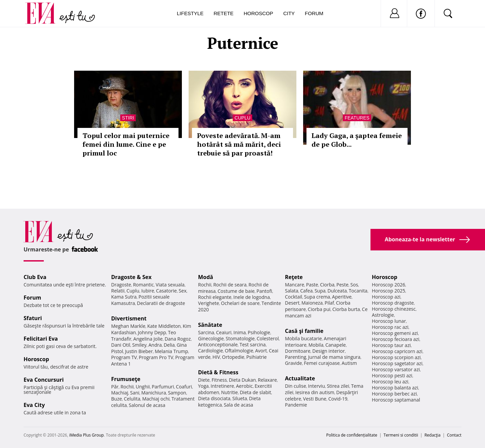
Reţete (294, 277)
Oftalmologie (239, 351)
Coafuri (184, 387)
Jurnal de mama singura (334, 357)
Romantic (143, 285)
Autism (349, 363)
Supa (320, 291)
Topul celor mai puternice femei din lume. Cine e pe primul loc (126, 144)
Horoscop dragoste (393, 303)
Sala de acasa (238, 405)
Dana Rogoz (178, 339)
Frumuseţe (126, 379)
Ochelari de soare (240, 303)
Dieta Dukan (242, 380)
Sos (354, 285)
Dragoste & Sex (131, 277)
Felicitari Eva (41, 339)
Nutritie (229, 392)
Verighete (208, 303)
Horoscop (258, 13)
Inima (240, 332)
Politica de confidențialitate (352, 435)
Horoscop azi (386, 297)
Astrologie (383, 315)
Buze (117, 399)
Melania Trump (171, 351)
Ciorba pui (319, 309)
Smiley (139, 345)
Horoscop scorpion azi (396, 357)
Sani (135, 393)
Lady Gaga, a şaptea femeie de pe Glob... (357, 140)
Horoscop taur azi (391, 345)
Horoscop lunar (389, 321)
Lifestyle (190, 13)
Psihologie (259, 332)
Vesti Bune (315, 399)
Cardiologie (211, 351)
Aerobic (245, 386)
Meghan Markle (128, 326)
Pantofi (264, 291)
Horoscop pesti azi (392, 375)
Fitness (219, 380)
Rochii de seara (230, 285)
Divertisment (129, 318)
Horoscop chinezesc (394, 309)
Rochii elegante (215, 297)
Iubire (148, 291)
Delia (169, 345)
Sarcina (206, 332)
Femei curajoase (322, 363)
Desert (292, 303)
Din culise (296, 386)
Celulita (132, 399)
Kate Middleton (164, 326)
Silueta (240, 398)
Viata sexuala (170, 285)
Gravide (294, 363)
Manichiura (154, 393)
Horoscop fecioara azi (396, 339)
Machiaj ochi (156, 399)
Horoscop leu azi (390, 382)
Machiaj (120, 393)
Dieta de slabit (255, 392)
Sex (183, 291)
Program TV (124, 357)
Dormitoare (298, 351)
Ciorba (327, 285)
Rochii (127, 387)
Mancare (295, 285)
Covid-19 (338, 399)
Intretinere (222, 386)
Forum (314, 13)
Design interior (328, 351)
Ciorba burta (346, 309)
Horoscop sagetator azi (397, 363)
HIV (216, 357)
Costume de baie (236, 291)
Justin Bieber (139, 351)
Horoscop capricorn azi (397, 351)
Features (357, 118)
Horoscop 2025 (389, 291)
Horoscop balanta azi (395, 388)
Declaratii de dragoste (161, 303)
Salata (292, 291)
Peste (343, 285)
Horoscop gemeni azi (395, 333)
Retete (223, 13)
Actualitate (300, 378)
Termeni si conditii (401, 435)
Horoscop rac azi (390, 327)
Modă (206, 277)
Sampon (177, 393)
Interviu (317, 386)
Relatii (118, 291)
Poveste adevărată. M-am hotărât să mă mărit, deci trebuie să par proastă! (239, 144)
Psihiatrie (256, 357)
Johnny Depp (152, 332)
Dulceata (337, 291)
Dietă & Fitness (218, 372)
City (289, 13)
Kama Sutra (124, 297)
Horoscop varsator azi (396, 369)
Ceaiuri (224, 332)
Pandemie (296, 405)
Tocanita (358, 291)
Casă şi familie (304, 331)
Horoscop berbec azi (394, 394)
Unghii (143, 387)
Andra (155, 345)
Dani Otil (121, 345)
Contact (454, 435)
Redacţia (432, 435)
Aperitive (342, 297)
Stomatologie (240, 338)
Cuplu (242, 118)
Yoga (203, 386)
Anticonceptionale (218, 344)
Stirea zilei (338, 386)
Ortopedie (233, 357)
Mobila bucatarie (303, 338)
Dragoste (121, 285)
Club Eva (35, 277)
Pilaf (329, 303)
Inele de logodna (252, 297)
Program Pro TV (156, 357)
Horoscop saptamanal (396, 400)
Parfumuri (163, 387)
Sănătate (210, 325)
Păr (115, 387)
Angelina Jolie (148, 339)
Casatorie (166, 291)
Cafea (306, 291)
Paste (312, 285)
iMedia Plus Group (86, 435)
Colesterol (268, 338)
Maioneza (312, 303)
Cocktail (294, 297)
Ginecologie (211, 338)
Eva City (34, 405)
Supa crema (317, 297)
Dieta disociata (214, 398)
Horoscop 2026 (389, 285)
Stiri (128, 118)
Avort (261, 351)
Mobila (316, 345)
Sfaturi (33, 318)
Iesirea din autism (315, 392)
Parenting (296, 357)
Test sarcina (253, 344)
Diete (204, 380)
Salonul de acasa (147, 405)
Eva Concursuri (44, 380)
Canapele (336, 345)
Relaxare (268, 380)
